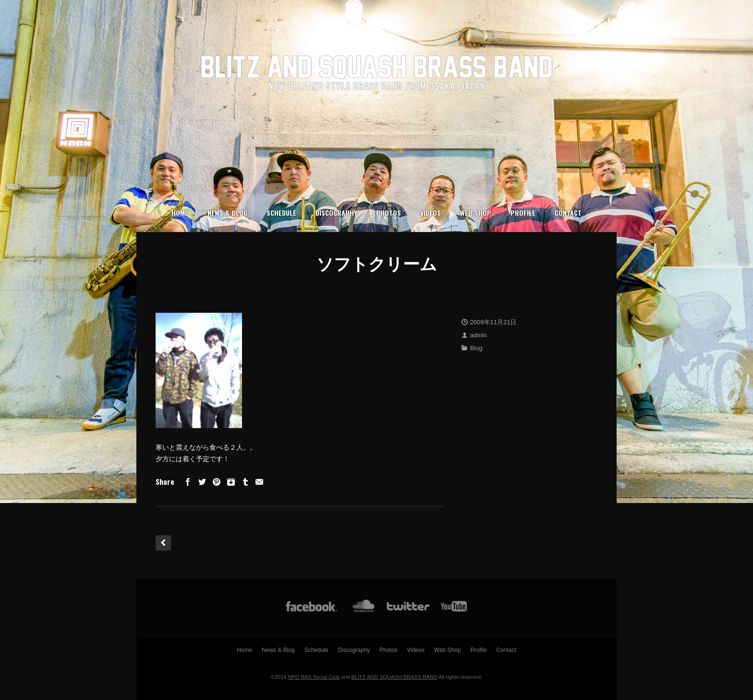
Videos (431, 213)
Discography (336, 213)
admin (479, 335)
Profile (523, 213)
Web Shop (476, 213)
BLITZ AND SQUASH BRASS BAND (395, 677)
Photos (389, 213)
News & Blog (227, 213)
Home (180, 213)
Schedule (281, 213)
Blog (476, 348)
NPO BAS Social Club (314, 677)
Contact (568, 213)
